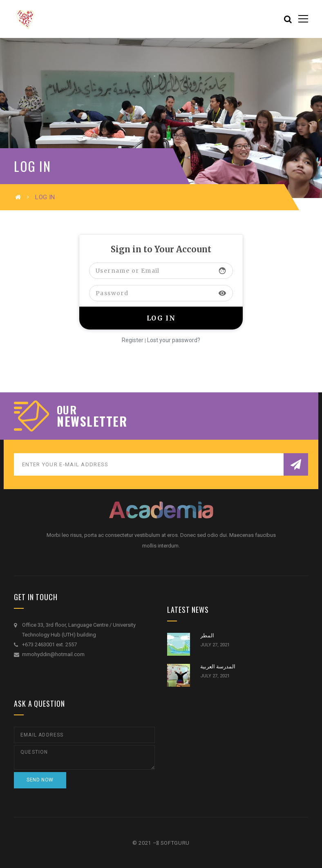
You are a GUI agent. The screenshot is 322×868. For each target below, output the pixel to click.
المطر (207, 635)
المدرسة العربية (218, 667)
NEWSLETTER (92, 421)
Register (133, 340)
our (67, 410)
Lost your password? (174, 340)
